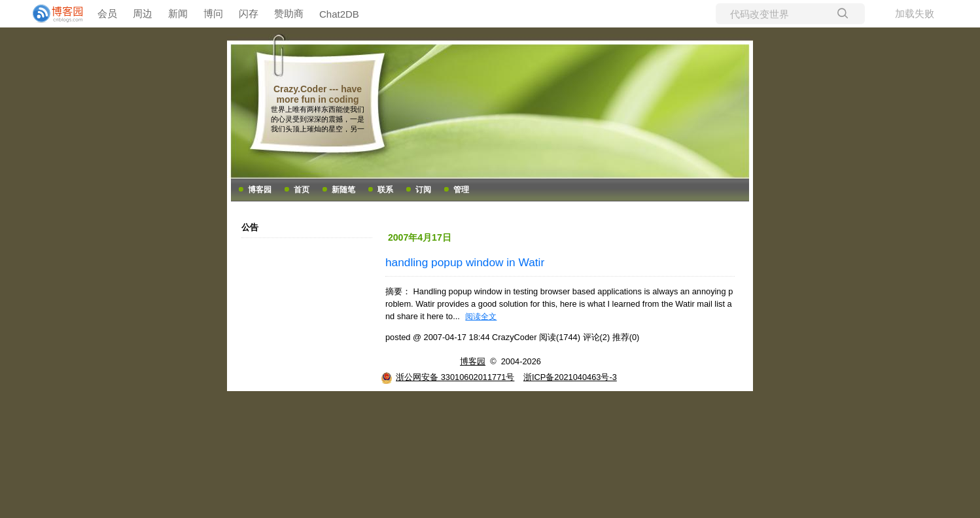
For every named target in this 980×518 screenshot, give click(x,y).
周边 (143, 13)
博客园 (260, 190)
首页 (302, 190)
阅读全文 (481, 317)
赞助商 (289, 13)
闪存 (249, 13)
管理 (461, 190)
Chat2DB (339, 14)
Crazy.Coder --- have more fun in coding (318, 94)
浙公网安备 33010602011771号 (447, 377)
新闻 (178, 13)
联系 (385, 190)
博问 (213, 13)
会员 (107, 13)
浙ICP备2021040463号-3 (570, 377)
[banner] (52, 14)
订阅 (423, 190)
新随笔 (343, 190)
